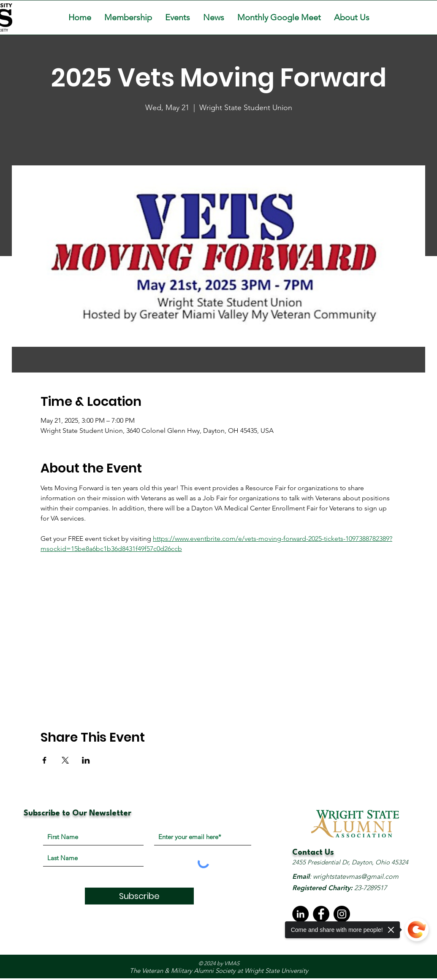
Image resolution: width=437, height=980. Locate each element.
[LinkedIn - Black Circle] (300, 914)
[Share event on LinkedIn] (86, 760)
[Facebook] (321, 914)
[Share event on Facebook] (45, 760)
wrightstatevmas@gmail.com (356, 876)
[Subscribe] (139, 896)
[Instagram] (342, 914)
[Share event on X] (65, 760)
